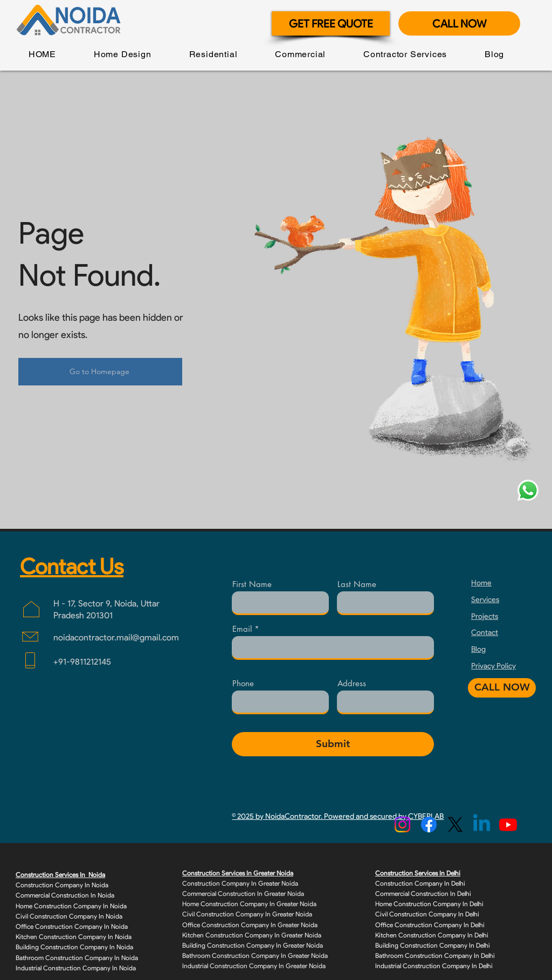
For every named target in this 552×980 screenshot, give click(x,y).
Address (352, 683)
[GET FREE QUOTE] (331, 23)
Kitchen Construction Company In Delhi (432, 935)
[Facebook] (429, 824)
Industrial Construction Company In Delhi (434, 966)
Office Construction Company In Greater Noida (250, 925)
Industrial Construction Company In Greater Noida (254, 966)
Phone (243, 683)
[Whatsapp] (528, 490)
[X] (455, 824)
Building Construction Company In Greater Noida (253, 945)
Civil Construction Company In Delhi (427, 914)
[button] (123, 54)
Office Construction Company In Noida (72, 926)
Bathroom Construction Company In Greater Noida (255, 955)
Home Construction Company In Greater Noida (249, 904)
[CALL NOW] (459, 23)
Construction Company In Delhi (420, 883)
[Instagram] (402, 824)
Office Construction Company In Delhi (430, 925)
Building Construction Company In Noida (74, 947)
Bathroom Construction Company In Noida (77, 958)
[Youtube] (508, 824)
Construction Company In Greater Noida (240, 883)
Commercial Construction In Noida (65, 895)
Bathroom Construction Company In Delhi (435, 955)
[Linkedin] (482, 824)
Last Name (357, 584)
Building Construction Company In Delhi (433, 945)
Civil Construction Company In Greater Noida (247, 914)
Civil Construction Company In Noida (69, 916)
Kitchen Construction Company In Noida (74, 937)
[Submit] (333, 744)
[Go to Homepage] (100, 372)
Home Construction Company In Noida (71, 906)
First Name (252, 584)
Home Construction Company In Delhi (429, 904)
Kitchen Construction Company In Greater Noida (252, 935)
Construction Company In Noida (62, 885)
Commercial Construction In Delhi (423, 893)
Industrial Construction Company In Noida (76, 968)
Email (242, 629)
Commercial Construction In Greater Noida (243, 893)
